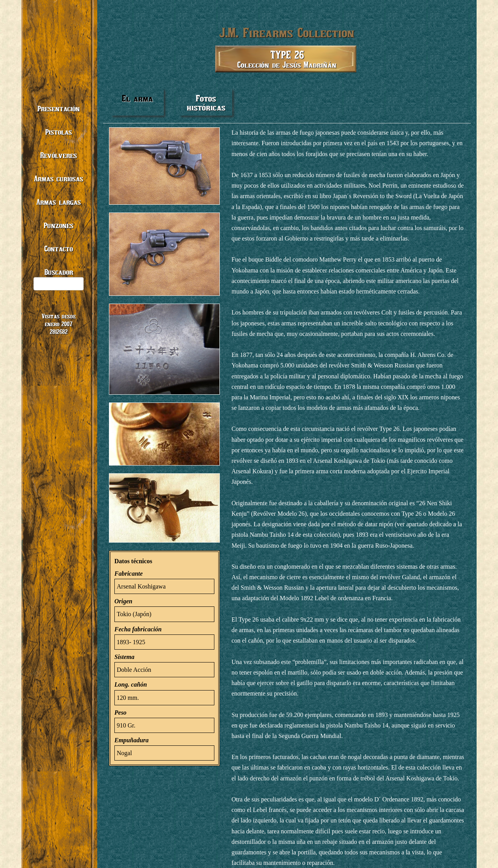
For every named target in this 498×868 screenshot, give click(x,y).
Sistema (124, 657)
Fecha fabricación (138, 629)
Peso (120, 712)
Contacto (59, 249)
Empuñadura (132, 740)
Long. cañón (131, 684)
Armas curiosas (59, 178)
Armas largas (59, 202)
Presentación (59, 108)
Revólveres (59, 155)
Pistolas (59, 132)
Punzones (59, 225)
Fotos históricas (206, 103)
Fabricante (129, 574)
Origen (123, 601)
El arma (137, 98)
